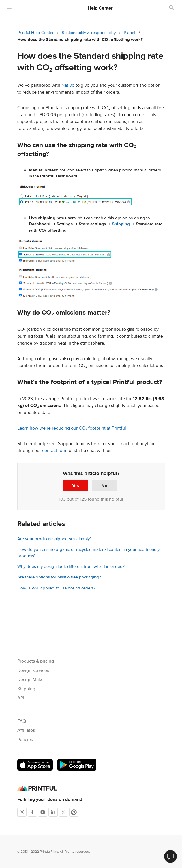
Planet (130, 33)
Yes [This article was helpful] (75, 486)
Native (68, 85)
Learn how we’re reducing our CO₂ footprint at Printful (72, 428)
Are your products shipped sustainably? (55, 539)
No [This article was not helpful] (104, 486)
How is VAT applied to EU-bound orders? (56, 588)
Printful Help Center (35, 33)
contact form (55, 451)
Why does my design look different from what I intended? (71, 567)
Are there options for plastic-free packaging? (59, 577)
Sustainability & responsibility (89, 33)
